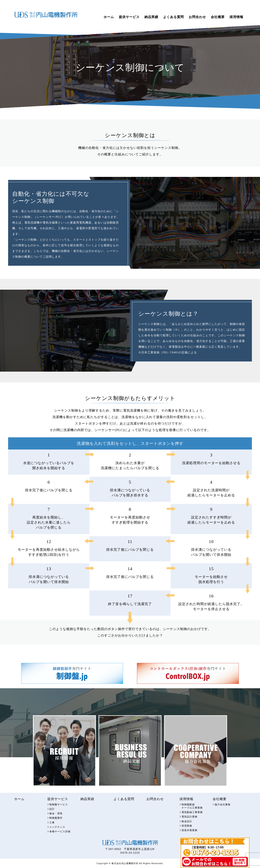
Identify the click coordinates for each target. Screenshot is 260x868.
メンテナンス (58, 829)
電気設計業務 (190, 819)
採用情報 (236, 17)
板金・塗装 (56, 815)
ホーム (109, 17)
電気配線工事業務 (193, 814)
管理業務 (187, 828)
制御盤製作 (56, 820)
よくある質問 (173, 17)
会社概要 (218, 17)
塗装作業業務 (190, 833)
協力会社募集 (223, 806)
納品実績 (151, 17)
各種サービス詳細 (61, 834)
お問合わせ (197, 17)
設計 (52, 810)
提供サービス (129, 17)
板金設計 (187, 823)
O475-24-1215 (130, 855)
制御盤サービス (59, 806)
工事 (52, 824)
